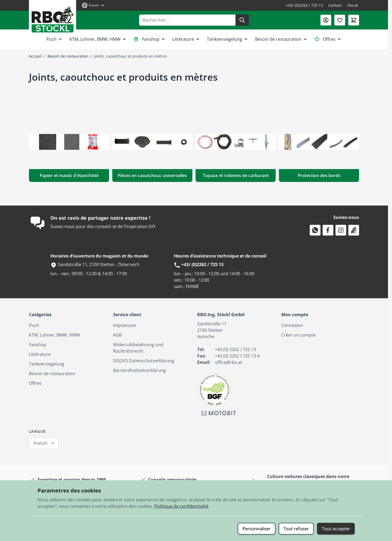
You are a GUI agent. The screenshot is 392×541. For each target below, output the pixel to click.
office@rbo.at (229, 362)
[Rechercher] (242, 20)
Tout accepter (336, 529)
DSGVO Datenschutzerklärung (144, 361)
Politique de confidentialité (181, 506)
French (40, 443)
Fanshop (150, 39)
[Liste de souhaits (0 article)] (340, 20)
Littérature (186, 39)
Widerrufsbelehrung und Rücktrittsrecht (138, 348)
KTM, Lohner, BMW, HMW (98, 39)
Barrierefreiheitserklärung (139, 370)
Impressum (125, 325)
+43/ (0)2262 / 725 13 (304, 5)
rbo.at (353, 5)
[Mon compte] (326, 20)
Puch (55, 39)
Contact (335, 5)
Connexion (292, 325)
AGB (117, 335)
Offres (328, 39)
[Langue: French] (93, 5)
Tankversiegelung (228, 39)
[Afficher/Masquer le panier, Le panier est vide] (354, 20)
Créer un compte (298, 335)
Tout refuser (296, 529)
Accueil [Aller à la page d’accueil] (35, 56)
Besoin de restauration (281, 39)
